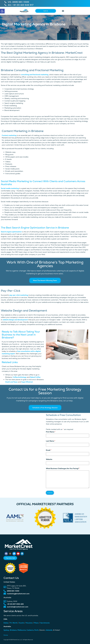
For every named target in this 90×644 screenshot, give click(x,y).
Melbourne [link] (22, 630)
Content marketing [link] (9, 135)
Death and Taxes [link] (11, 382)
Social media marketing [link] (10, 188)
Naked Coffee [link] (35, 377)
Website (49, 459)
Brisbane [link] (13, 630)
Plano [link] (36, 623)
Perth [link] (36, 630)
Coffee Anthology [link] (20, 377)
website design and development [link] (15, 320)
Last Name (51, 441)
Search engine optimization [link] (11, 232)
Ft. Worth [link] (14, 623)
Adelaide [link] (49, 630)
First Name (51, 432)
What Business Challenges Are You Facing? (63, 468)
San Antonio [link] (45, 623)
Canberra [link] (30, 630)
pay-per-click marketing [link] (19, 295)
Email (49, 450)
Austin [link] (22, 623)
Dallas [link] (6, 623)
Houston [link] (29, 623)
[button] (63, 11)
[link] (2, 11)
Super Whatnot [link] (27, 382)
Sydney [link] (6, 630)
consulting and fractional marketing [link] (35, 75)
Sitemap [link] (6, 635)
